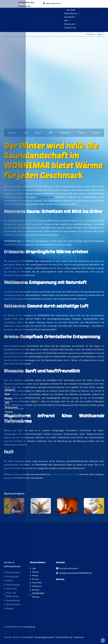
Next (100, 34)
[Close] (21, 4)
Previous (91, 34)
